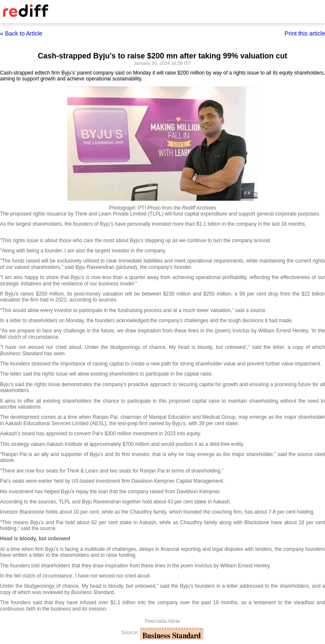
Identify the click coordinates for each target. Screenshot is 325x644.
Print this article (305, 33)
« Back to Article (21, 33)
